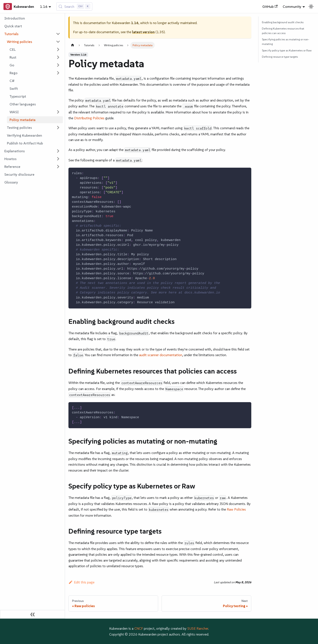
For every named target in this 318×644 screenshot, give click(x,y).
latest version (143, 32)
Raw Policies (236, 509)
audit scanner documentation (161, 355)
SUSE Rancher (198, 628)
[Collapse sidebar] (32, 614)
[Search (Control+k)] (74, 7)
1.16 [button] (44, 7)
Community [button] (292, 7)
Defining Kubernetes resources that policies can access (283, 31)
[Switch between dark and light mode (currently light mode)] (311, 7)
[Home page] (73, 45)
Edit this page (81, 582)
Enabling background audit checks (283, 22)
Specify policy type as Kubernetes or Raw (287, 50)
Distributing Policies (89, 118)
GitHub (270, 7)
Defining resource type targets (280, 57)
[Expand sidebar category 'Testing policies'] (58, 128)
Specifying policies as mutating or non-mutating (286, 42)
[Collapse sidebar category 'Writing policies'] (58, 42)
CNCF (139, 628)
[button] (32, 34)
